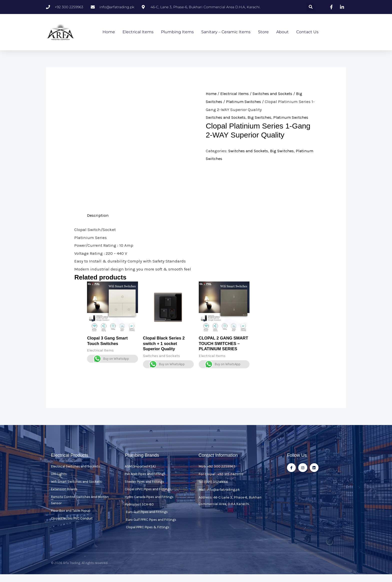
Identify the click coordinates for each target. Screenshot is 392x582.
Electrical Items (138, 32)
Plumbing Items (177, 32)
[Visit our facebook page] (332, 7)
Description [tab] (98, 215)
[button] (311, 7)
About (282, 32)
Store (263, 32)
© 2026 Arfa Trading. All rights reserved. (79, 571)
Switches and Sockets (276, 94)
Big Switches (263, 117)
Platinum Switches (245, 102)
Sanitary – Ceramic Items (226, 32)
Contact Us (307, 32)
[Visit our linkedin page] (342, 7)
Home (109, 32)
